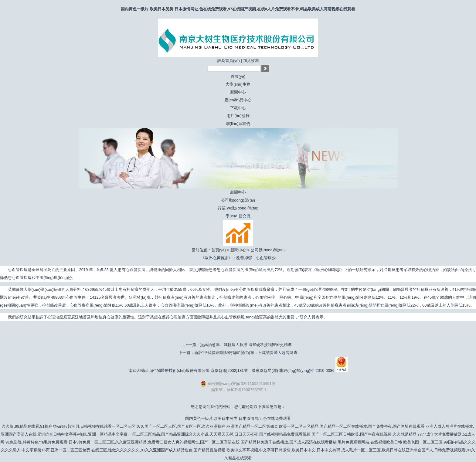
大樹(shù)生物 (238, 84)
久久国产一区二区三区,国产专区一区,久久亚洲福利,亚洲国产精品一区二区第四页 (207, 426)
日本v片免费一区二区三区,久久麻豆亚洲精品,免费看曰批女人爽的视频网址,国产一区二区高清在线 (154, 442)
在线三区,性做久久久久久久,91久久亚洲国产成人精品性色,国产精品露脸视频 (158, 450)
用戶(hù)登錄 (238, 116)
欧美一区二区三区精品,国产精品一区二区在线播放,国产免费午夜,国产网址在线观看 (352, 426)
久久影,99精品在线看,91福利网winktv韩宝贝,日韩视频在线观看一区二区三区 (69, 426)
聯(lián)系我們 (238, 124)
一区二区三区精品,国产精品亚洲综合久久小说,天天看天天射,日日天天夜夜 (193, 434)
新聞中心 (238, 92)
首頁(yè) (238, 76)
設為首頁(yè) (229, 61)
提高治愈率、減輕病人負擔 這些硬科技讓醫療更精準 (246, 345)
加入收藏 (251, 61)
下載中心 (238, 108)
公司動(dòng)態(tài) (238, 200)
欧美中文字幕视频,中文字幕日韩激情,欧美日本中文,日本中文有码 (283, 450)
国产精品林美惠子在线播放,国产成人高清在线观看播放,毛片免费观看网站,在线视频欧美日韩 (321, 442)
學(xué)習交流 (238, 216)
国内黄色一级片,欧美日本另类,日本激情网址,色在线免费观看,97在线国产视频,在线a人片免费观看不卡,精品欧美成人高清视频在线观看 (238, 9)
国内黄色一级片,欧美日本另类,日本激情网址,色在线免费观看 (238, 418)
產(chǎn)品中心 (238, 100)
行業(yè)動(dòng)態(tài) (238, 208)
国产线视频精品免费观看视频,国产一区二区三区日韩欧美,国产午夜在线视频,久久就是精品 (338, 434)
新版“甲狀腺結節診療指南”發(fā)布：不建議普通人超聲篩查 (246, 353)
